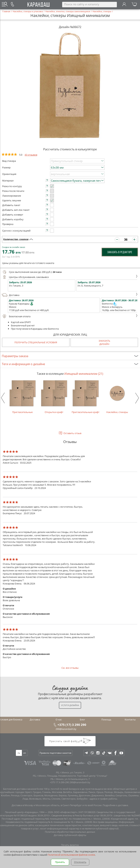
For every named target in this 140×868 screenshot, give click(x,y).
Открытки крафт (54, 397)
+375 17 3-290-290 (59, 782)
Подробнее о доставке (115, 805)
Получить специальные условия (36, 342)
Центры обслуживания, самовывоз (70, 277)
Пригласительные (23, 397)
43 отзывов (31, 155)
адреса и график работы (103, 799)
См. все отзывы (70, 668)
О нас (59, 719)
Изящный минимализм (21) (84, 374)
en (25, 753)
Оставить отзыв (72, 433)
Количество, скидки (16, 239)
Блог (82, 719)
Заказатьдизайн (104, 342)
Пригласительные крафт (86, 397)
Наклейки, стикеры (117, 397)
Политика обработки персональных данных (70, 832)
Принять (60, 862)
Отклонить (80, 862)
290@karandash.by (66, 729)
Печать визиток (70, 845)
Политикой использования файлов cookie (71, 855)
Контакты (130, 719)
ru (19, 753)
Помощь (106, 719)
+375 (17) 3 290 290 (72, 725)
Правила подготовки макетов (55, 753)
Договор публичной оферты (70, 835)
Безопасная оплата (70, 316)
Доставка (70, 295)
